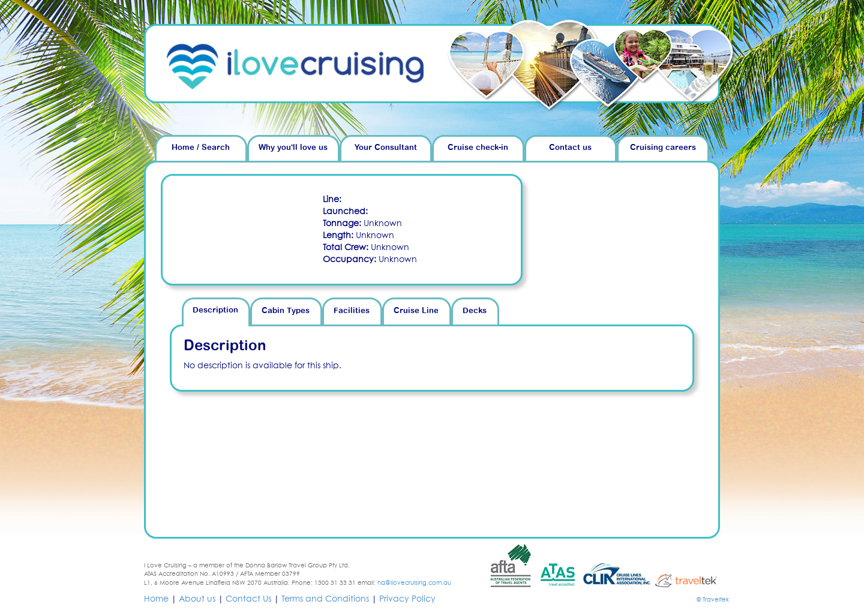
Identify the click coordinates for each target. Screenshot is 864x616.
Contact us (570, 148)
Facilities (352, 311)
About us (197, 599)
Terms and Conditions (325, 599)
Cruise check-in (478, 148)
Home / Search (201, 148)
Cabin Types (286, 311)
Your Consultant (386, 148)
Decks (475, 311)
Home (156, 599)
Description (215, 310)
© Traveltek (713, 600)
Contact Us (248, 599)
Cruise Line (416, 311)
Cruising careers (663, 148)
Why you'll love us (293, 148)
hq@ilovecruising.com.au (414, 583)
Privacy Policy (407, 599)
